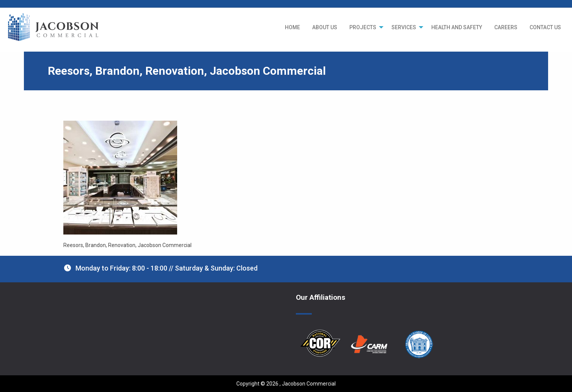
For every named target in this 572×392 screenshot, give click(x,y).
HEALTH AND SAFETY (457, 27)
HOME (292, 27)
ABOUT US (325, 27)
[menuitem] (292, 27)
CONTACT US (545, 27)
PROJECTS (363, 27)
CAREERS (506, 27)
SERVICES (404, 27)
